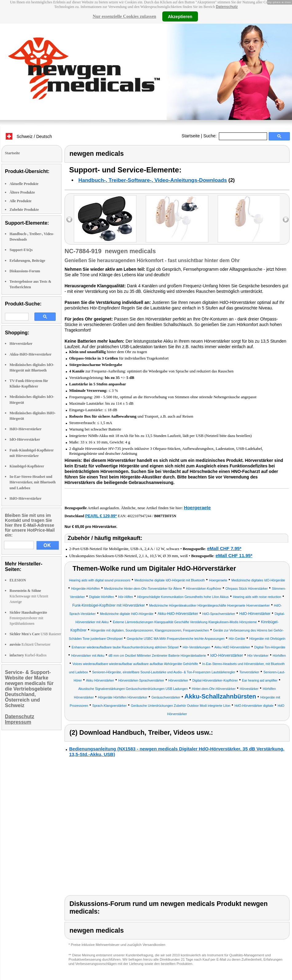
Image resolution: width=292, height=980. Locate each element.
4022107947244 (139, 516)
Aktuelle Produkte (24, 184)
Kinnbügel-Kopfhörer (27, 466)
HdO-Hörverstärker (26, 429)
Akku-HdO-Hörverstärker (31, 354)
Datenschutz (227, 7)
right (286, 220)
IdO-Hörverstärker (25, 439)
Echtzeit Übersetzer (30, 644)
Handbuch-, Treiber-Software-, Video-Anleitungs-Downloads (153, 180)
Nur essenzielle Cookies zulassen (124, 16)
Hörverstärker (21, 344)
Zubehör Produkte (24, 210)
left (69, 220)
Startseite (191, 136)
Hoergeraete (197, 508)
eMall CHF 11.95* (234, 555)
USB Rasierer (35, 634)
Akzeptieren (180, 16)
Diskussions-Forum (25, 271)
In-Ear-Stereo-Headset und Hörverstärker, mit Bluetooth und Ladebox (33, 482)
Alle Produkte (20, 201)
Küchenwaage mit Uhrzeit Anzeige (29, 596)
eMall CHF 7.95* (224, 548)
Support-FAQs (21, 250)
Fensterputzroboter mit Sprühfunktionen (28, 618)
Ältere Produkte (22, 192)
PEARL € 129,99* (101, 516)
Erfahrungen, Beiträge (27, 261)
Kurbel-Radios (28, 655)
